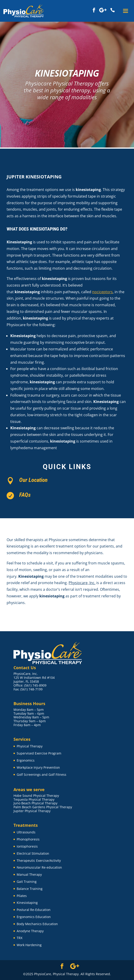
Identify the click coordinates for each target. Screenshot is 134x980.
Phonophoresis (28, 839)
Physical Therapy (30, 746)
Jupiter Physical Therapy (32, 811)
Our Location (33, 480)
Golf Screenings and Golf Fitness (42, 775)
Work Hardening (29, 945)
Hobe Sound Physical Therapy (36, 796)
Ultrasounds (26, 832)
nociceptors (102, 292)
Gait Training (27, 882)
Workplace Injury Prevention (38, 767)
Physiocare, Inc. (82, 583)
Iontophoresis (27, 846)
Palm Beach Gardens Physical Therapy (43, 807)
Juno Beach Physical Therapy (35, 803)
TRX (20, 938)
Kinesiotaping (27, 903)
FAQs (25, 495)
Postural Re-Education (34, 910)
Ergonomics (26, 760)
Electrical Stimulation (33, 853)
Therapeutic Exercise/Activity (39, 861)
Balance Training (30, 889)
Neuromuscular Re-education (39, 867)
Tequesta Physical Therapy (34, 799)
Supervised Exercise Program (39, 753)
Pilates (22, 896)
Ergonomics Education (34, 917)
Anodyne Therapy (30, 931)
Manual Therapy (29, 874)
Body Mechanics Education (37, 924)
